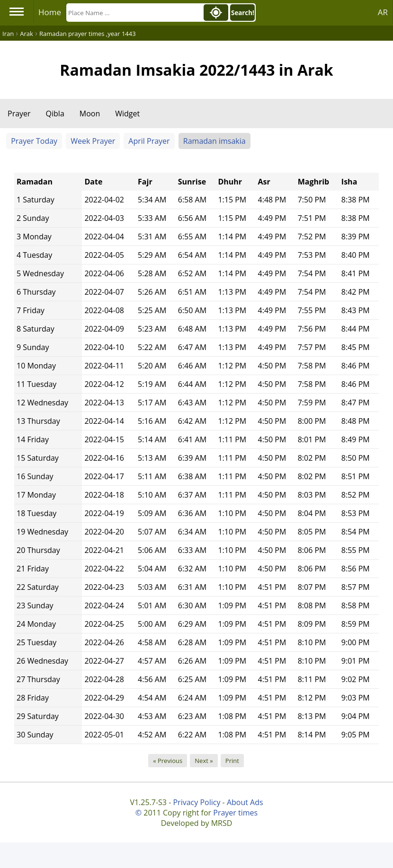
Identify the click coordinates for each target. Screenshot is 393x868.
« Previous (168, 761)
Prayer (19, 114)
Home (50, 12)
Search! (243, 13)
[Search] (134, 13)
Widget (127, 114)
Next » (204, 761)
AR (383, 12)
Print (232, 761)
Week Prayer (93, 141)
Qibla (55, 114)
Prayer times (235, 813)
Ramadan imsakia (214, 141)
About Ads (245, 802)
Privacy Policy (196, 802)
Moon (90, 114)
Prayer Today (34, 141)
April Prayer (149, 141)
